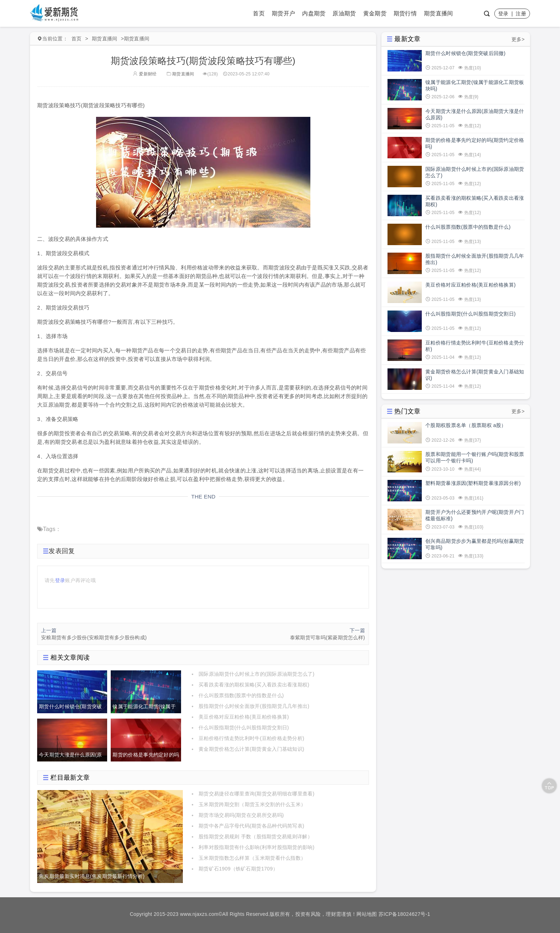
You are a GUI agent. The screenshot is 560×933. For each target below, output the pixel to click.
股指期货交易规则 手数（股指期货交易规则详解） (256, 837)
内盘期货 (314, 13)
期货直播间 (439, 13)
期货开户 (283, 13)
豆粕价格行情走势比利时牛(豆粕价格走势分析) (251, 738)
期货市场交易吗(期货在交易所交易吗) (241, 815)
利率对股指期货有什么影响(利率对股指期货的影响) (257, 847)
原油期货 (344, 13)
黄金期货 (375, 13)
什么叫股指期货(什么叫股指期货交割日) (244, 728)
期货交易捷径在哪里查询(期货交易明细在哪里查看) (257, 794)
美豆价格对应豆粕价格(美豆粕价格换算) (244, 717)
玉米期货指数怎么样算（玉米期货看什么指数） (252, 858)
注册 (521, 14)
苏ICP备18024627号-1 (404, 914)
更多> (518, 39)
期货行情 (405, 13)
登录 (503, 14)
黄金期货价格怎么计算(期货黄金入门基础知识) (251, 749)
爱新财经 (145, 74)
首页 (259, 13)
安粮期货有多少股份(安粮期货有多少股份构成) (94, 637)
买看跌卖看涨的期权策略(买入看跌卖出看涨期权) (254, 685)
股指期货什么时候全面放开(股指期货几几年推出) (254, 706)
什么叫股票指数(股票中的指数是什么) (241, 695)
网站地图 (367, 914)
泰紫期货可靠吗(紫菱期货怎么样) (327, 637)
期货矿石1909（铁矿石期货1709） (238, 869)
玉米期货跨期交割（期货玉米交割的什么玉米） (252, 804)
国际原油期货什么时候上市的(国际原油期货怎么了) (257, 674)
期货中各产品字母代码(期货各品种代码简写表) (251, 826)
